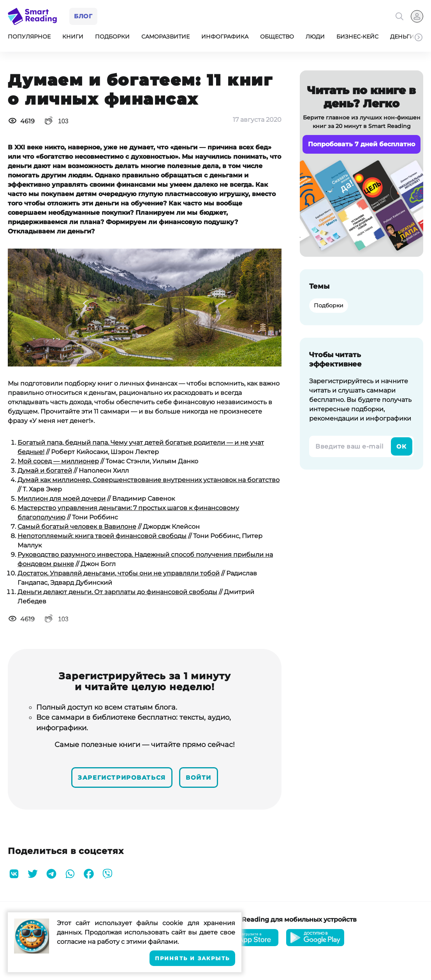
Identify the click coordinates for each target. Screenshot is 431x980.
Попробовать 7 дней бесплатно (362, 146)
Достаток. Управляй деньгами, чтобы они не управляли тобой (119, 575)
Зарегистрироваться (120, 778)
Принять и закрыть (192, 958)
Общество (277, 38)
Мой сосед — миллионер (58, 463)
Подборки (112, 38)
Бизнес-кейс (357, 38)
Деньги (402, 38)
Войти (204, 778)
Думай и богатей (45, 472)
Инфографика (225, 38)
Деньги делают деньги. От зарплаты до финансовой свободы (117, 593)
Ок (401, 448)
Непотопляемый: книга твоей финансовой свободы (102, 537)
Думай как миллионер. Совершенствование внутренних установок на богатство (149, 481)
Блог (84, 17)
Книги (73, 38)
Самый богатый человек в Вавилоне (77, 528)
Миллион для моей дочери (62, 500)
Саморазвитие (165, 38)
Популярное (29, 38)
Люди (315, 38)
